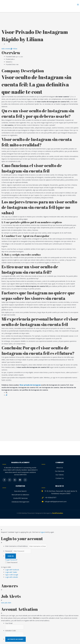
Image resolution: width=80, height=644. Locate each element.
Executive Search (20, 491)
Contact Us (60, 478)
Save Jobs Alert (6, 603)
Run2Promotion (58, 513)
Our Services (60, 471)
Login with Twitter (12, 572)
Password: (9, 551)
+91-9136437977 (51, 498)
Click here (36, 618)
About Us (60, 468)
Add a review (6, 49)
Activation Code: (11, 631)
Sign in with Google (12, 575)
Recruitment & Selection (20, 495)
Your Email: (9, 623)
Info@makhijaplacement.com (56, 502)
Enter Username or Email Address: (17, 546)
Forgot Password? (11, 560)
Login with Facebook (13, 570)
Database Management (20, 502)
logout (43, 532)
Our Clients (60, 475)
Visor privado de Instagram (30, 385)
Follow (14, 49)
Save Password (12, 562)
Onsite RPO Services (20, 498)
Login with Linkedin (12, 577)
